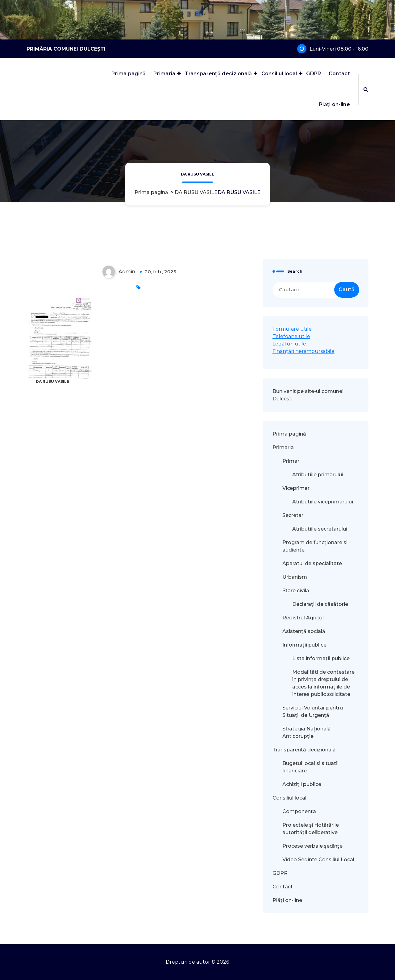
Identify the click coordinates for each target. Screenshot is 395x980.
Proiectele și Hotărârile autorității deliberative (311, 829)
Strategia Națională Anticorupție (307, 732)
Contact (339, 74)
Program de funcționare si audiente (315, 546)
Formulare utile (292, 329)
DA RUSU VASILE (196, 193)
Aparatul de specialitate (312, 563)
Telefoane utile (291, 336)
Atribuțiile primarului (318, 475)
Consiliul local (279, 74)
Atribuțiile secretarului (320, 529)
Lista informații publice (321, 658)
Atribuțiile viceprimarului (323, 502)
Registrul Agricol (304, 618)
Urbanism (295, 577)
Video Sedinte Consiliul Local (318, 860)
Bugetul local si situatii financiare (310, 767)
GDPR (314, 74)
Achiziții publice (302, 784)
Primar (291, 461)
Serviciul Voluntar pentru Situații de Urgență (313, 711)
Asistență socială (304, 631)
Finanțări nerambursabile (304, 351)
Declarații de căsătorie (320, 604)
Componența (299, 811)
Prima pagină (129, 74)
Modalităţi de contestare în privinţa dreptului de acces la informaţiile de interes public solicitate (323, 683)
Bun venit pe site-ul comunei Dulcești (308, 395)
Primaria (164, 74)
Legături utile (289, 344)
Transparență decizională (218, 74)
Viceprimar (296, 488)
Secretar (293, 515)
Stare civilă (296, 591)
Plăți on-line (335, 104)
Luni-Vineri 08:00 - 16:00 (339, 49)
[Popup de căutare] (366, 89)
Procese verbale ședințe (312, 846)
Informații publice (304, 645)
